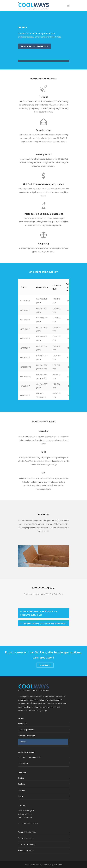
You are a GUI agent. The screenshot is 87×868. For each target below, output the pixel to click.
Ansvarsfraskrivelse (26, 850)
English (21, 778)
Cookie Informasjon (26, 838)
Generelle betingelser (27, 832)
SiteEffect (58, 864)
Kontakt (23, 742)
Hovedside (22, 723)
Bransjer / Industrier (26, 736)
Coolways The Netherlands (29, 757)
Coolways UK (23, 763)
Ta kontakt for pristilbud (34, 46)
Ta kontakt (45, 665)
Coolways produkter (26, 729)
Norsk (20, 796)
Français (21, 790)
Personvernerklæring (27, 844)
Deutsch (21, 784)
